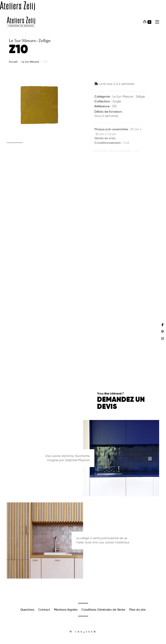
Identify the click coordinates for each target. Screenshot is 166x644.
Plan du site (137, 610)
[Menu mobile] (156, 22)
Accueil (13, 65)
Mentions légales (66, 610)
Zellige (140, 97)
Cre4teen (86, 632)
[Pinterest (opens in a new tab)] (163, 332)
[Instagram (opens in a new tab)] (163, 339)
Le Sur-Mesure (30, 65)
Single (117, 102)
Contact (44, 610)
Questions (27, 610)
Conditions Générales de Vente (103, 610)
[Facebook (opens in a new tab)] (163, 325)
